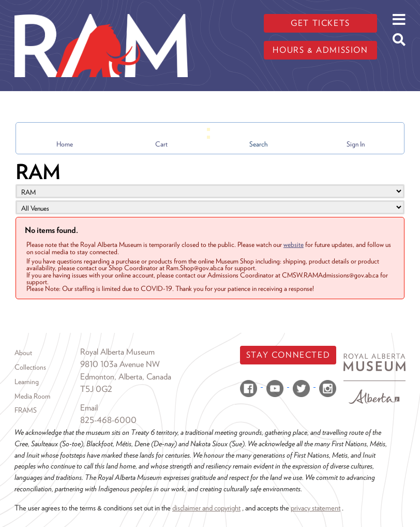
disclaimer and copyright (206, 508)
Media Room (32, 396)
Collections (30, 367)
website (294, 244)
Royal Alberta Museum (117, 352)
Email (89, 408)
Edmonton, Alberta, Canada (126, 377)
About (23, 353)
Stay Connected (288, 355)
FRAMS (26, 410)
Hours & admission (320, 50)
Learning (27, 382)
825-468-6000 (108, 420)
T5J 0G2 (96, 389)
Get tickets (320, 23)
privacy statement (316, 508)
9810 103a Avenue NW (120, 364)
